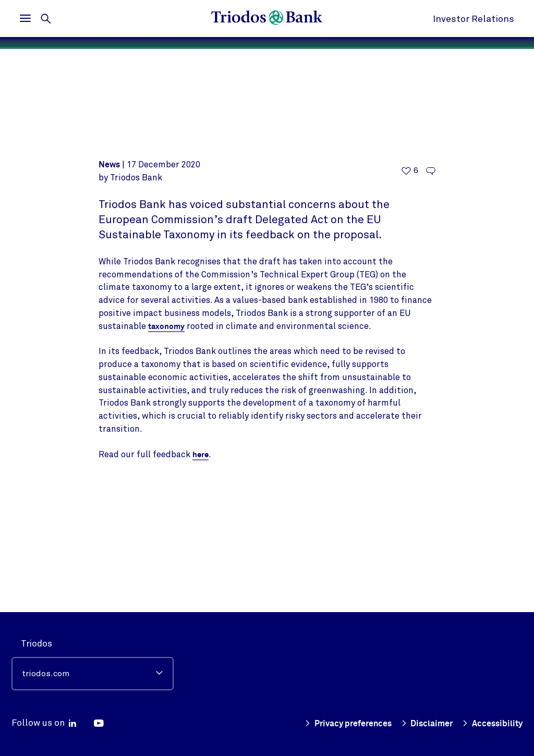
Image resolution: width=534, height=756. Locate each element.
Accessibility (491, 724)
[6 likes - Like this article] (410, 284)
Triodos (37, 644)
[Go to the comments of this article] (431, 284)
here (201, 568)
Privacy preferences (341, 724)
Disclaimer (424, 724)
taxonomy (167, 440)
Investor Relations (474, 19)
